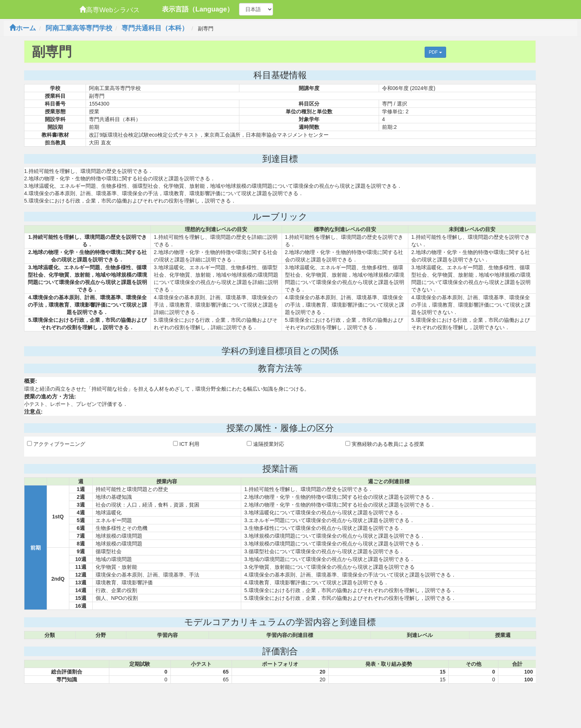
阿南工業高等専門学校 (79, 28)
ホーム (23, 28)
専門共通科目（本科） (155, 28)
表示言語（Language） (198, 9)
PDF (435, 52)
